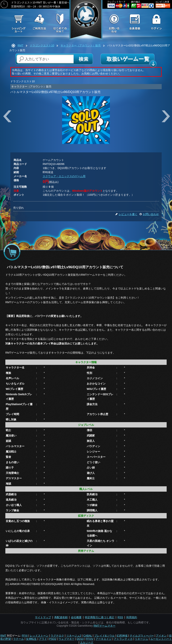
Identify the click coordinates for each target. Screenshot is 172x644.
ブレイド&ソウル (104, 636)
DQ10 (80, 639)
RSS (120, 617)
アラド (43, 639)
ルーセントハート (161, 639)
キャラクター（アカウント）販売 (81, 45)
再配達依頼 (61, 617)
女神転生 (31, 639)
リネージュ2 (74, 636)
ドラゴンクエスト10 (42, 45)
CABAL (88, 636)
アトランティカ (123, 639)
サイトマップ (43, 617)
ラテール (19, 639)
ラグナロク (57, 636)
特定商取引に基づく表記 (100, 617)
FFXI (25, 636)
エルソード (87, 642)
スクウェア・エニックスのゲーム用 (64, 176)
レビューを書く (126, 214)
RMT (20, 45)
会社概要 (76, 617)
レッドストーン (39, 636)
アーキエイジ (104, 639)
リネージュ (141, 639)
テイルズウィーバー (142, 636)
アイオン (161, 636)
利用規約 (132, 617)
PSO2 (53, 639)
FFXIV (90, 639)
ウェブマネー (67, 639)
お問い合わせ (149, 214)
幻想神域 (122, 636)
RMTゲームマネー (104, 626)
